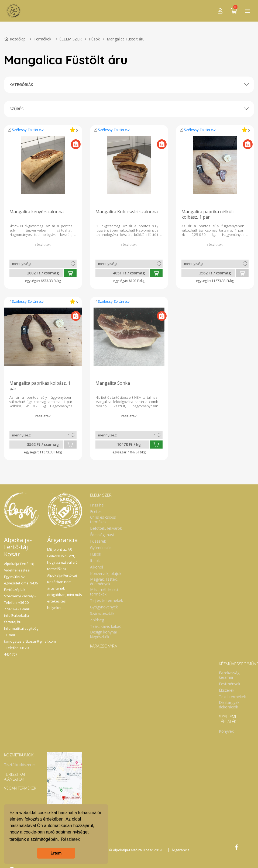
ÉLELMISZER (70, 39)
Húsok (94, 39)
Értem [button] (56, 853)
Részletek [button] (70, 839)
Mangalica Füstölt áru (126, 39)
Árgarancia (181, 850)
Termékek (42, 39)
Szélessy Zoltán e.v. (28, 130)
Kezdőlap (15, 39)
